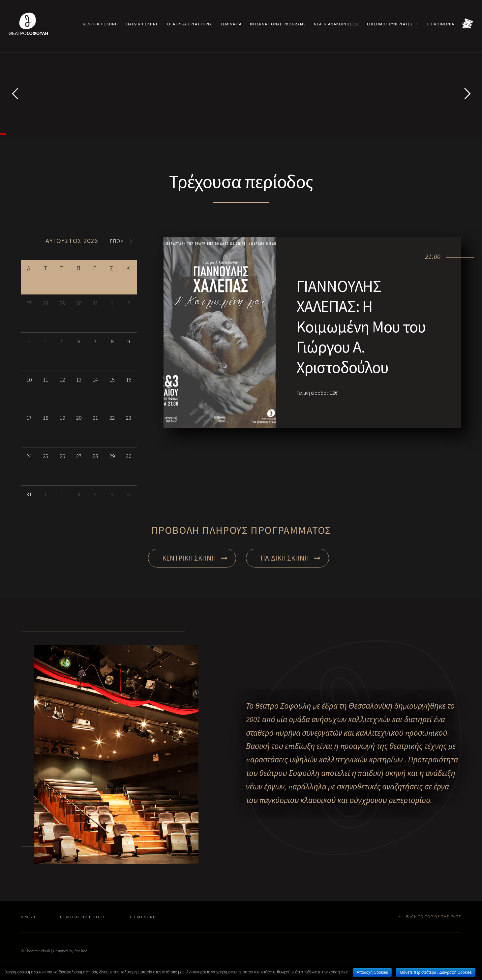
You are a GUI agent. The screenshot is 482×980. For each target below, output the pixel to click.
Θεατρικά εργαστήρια (189, 24)
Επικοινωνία (441, 24)
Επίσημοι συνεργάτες (390, 24)
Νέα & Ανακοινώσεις (336, 24)
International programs (278, 24)
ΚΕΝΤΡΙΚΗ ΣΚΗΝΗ (195, 620)
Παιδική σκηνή (143, 24)
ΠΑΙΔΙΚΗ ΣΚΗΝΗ (290, 620)
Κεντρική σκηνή (100, 24)
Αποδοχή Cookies (372, 972)
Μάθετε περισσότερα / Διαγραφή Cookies (436, 972)
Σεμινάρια (231, 24)
